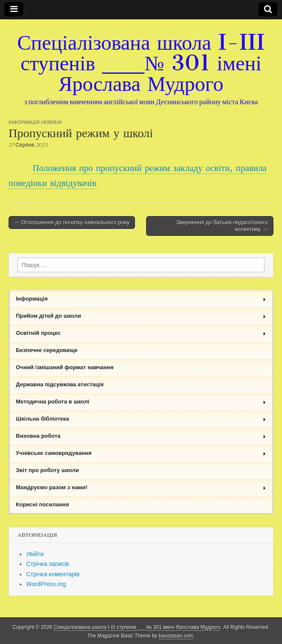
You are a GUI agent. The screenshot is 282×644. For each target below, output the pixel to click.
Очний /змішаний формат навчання (65, 367)
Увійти (35, 554)
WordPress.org (46, 584)
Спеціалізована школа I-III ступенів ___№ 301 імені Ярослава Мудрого (141, 63)
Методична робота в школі (141, 402)
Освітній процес (141, 333)
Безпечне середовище (47, 350)
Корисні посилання (42, 504)
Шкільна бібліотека (141, 419)
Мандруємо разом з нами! (141, 487)
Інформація (24, 122)
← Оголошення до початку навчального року (72, 222)
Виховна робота (141, 436)
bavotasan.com (176, 636)
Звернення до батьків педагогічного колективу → (222, 226)
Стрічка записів (48, 564)
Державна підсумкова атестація (60, 384)
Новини (51, 122)
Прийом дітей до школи (141, 316)
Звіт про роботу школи (47, 470)
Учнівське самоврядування (141, 453)
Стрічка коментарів (53, 574)
